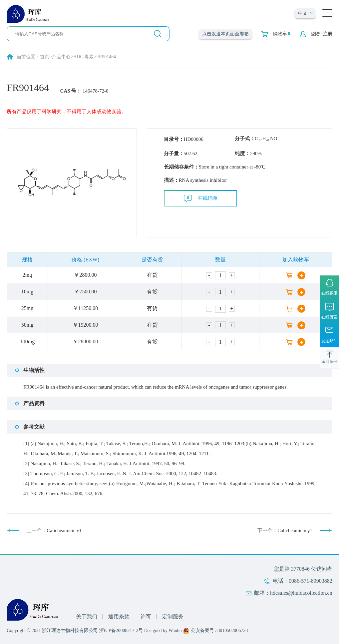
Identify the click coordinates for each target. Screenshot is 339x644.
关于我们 (87, 617)
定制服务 (173, 617)
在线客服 (329, 293)
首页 (45, 57)
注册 (328, 34)
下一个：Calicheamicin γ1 (285, 530)
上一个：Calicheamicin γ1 (54, 530)
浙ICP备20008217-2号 (121, 631)
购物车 (282, 34)
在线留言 (329, 317)
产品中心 (61, 57)
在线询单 (208, 198)
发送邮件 (329, 341)
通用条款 (119, 617)
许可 (146, 617)
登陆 (315, 34)
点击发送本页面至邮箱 (225, 34)
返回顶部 (329, 362)
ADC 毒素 (83, 57)
